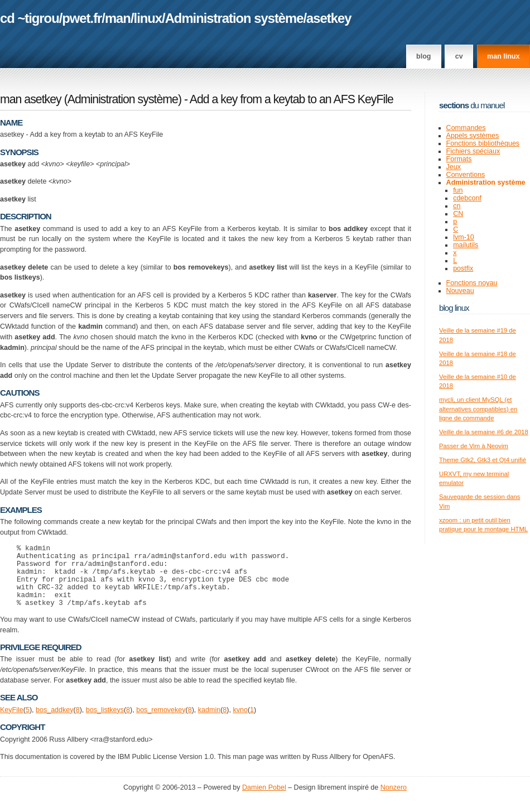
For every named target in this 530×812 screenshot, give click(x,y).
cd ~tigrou (30, 18)
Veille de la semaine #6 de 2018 (484, 432)
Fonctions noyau (472, 283)
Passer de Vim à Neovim (474, 446)
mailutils (466, 245)
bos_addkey (55, 723)
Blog (423, 56)
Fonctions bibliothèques (483, 143)
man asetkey (31, 99)
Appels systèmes (473, 136)
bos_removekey (161, 723)
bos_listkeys (105, 723)
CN (458, 214)
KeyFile (12, 723)
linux (148, 18)
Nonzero (394, 801)
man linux (503, 56)
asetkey (329, 18)
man (118, 18)
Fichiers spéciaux (473, 151)
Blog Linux (454, 308)
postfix (463, 268)
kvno (240, 723)
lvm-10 (464, 237)
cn (457, 206)
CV (459, 56)
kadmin (209, 723)
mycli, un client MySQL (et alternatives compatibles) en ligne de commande (478, 409)
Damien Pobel (264, 801)
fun (458, 190)
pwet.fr (82, 18)
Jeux (454, 167)
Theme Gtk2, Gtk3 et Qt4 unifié (483, 460)
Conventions (466, 175)
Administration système (234, 18)
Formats (459, 159)
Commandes (466, 128)
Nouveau (460, 291)
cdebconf (467, 198)
